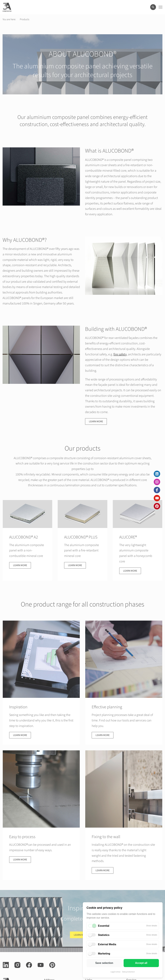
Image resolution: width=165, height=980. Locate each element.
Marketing (104, 954)
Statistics (104, 935)
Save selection (104, 963)
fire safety (120, 354)
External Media (107, 944)
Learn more (96, 421)
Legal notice (115, 972)
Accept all (141, 963)
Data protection (129, 972)
